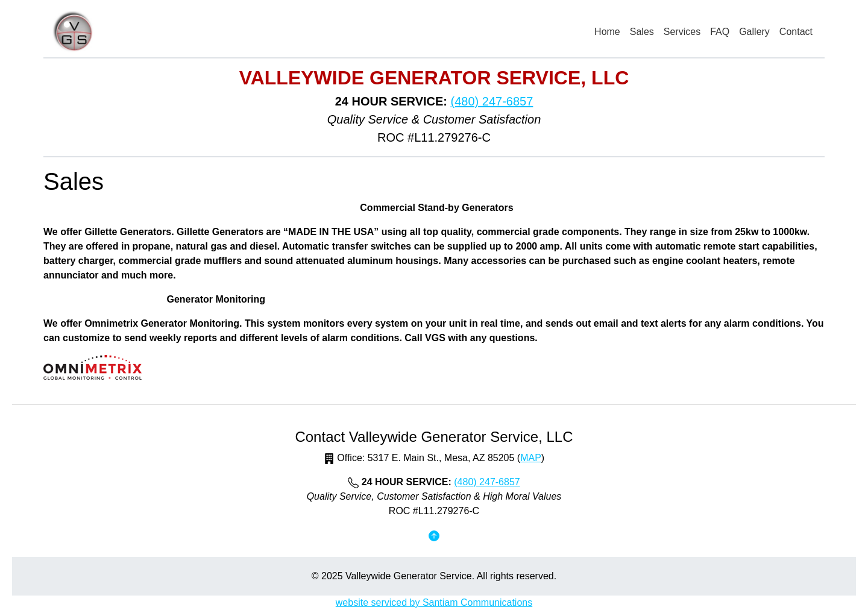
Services (682, 32)
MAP (531, 458)
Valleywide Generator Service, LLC (434, 78)
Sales (642, 32)
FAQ (720, 32)
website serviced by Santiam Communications (434, 602)
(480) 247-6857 (492, 101)
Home (607, 32)
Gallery (754, 32)
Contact (796, 32)
